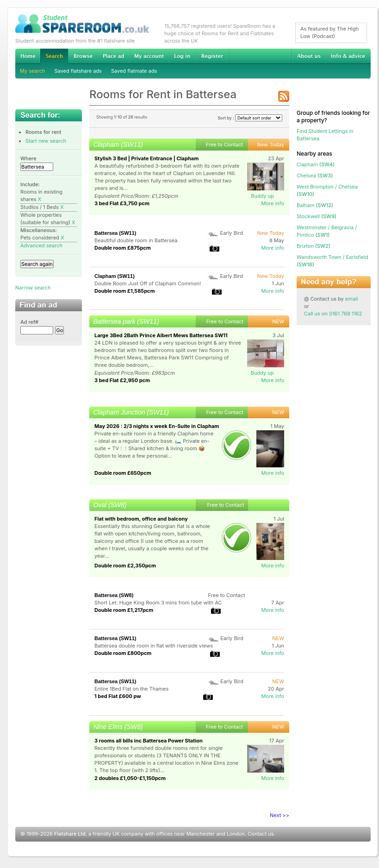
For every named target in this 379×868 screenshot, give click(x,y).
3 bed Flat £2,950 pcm (122, 380)
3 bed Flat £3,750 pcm (122, 203)
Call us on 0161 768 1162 (333, 314)
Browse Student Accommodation (83, 56)
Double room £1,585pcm (125, 291)
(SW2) (314, 246)
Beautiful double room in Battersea (136, 240)
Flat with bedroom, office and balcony (141, 519)
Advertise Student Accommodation (113, 56)
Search (54, 56)
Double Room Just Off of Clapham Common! (148, 283)
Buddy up (262, 196)
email (352, 299)
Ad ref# (29, 322)
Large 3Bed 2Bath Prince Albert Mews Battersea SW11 (161, 335)
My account (149, 56)
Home (28, 56)
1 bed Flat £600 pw (118, 696)
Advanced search (41, 245)
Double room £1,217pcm (124, 610)
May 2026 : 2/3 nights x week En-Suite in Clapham (157, 426)
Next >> (280, 815)
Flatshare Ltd (70, 834)
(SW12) (315, 205)
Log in (182, 56)
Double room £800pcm (123, 653)
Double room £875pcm (123, 248)
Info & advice (348, 56)
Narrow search (33, 288)
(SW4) (316, 164)
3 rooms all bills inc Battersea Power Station (149, 741)
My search (33, 71)
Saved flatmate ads (134, 71)
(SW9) (317, 216)
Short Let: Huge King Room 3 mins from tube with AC (158, 603)
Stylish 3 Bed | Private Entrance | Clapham (146, 158)
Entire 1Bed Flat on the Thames (131, 689)
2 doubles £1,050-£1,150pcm (130, 778)
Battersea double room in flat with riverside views (154, 646)
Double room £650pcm (123, 473)
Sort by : (250, 118)
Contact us (261, 834)
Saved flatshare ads (78, 71)
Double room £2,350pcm (125, 566)
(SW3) (315, 176)
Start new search (46, 141)
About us (309, 56)
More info (273, 203)
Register (212, 56)
